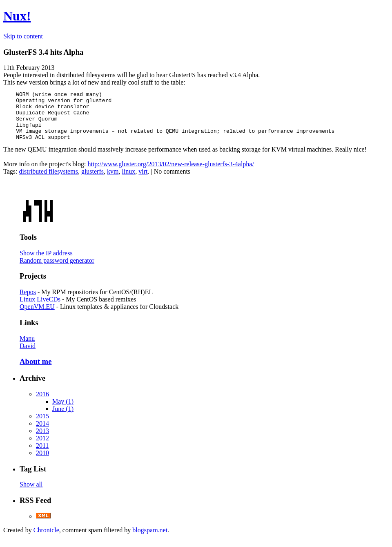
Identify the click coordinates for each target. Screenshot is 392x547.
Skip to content (23, 36)
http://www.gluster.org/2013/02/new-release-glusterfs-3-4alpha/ (170, 174)
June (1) (63, 419)
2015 (42, 426)
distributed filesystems (48, 181)
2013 (42, 441)
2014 (42, 433)
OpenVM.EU (37, 316)
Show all (31, 494)
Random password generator (57, 270)
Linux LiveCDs (40, 309)
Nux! (17, 16)
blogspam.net (150, 540)
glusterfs (92, 181)
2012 (42, 448)
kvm (113, 181)
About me (36, 371)
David (28, 356)
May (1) (63, 411)
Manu (27, 348)
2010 (42, 463)
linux (128, 181)
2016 (42, 404)
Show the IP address (46, 263)
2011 (42, 455)
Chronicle (46, 540)
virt (143, 181)
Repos (28, 302)
